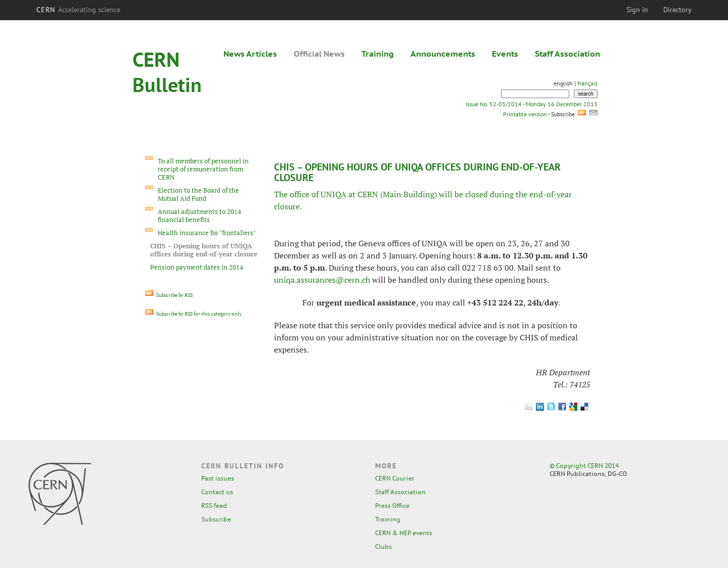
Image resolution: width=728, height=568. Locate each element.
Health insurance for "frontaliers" (207, 233)
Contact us (217, 492)
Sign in (637, 10)
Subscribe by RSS (169, 295)
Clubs (383, 547)
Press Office (392, 506)
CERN (78, 10)
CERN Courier (395, 478)
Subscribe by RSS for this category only (193, 314)
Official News (319, 54)
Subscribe (216, 519)
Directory (677, 10)
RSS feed (214, 506)
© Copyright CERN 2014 (584, 466)
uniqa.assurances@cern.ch (322, 280)
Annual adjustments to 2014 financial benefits (199, 215)
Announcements (443, 54)
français (587, 83)
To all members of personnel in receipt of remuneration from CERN (203, 169)
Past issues (218, 478)
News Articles (250, 54)
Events (505, 54)
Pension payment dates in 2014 (197, 267)
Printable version (525, 114)
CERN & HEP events (404, 533)
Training (378, 54)
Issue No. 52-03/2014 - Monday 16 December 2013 (532, 104)
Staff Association (567, 54)
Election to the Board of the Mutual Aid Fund (198, 194)
